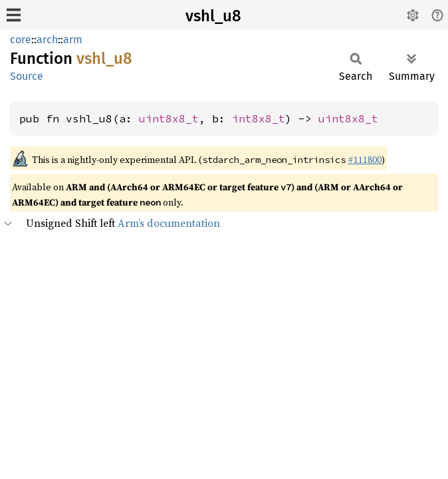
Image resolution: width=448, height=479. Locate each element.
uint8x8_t (169, 118)
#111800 (365, 160)
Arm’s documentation (169, 223)
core (21, 40)
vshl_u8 (213, 16)
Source (27, 76)
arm (73, 40)
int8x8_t (259, 118)
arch (47, 40)
